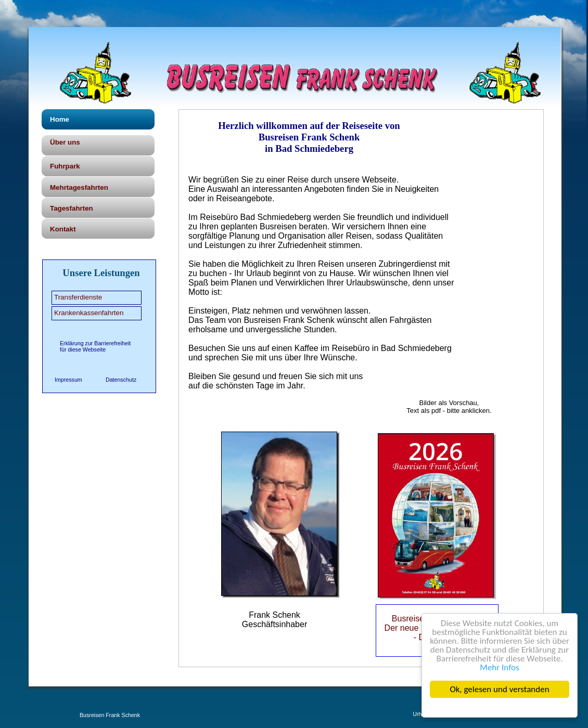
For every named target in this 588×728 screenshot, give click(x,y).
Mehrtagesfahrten (79, 187)
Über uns (65, 142)
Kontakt (63, 229)
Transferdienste (78, 297)
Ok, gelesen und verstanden (500, 689)
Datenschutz (121, 380)
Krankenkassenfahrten (89, 313)
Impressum (68, 380)
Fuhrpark (65, 166)
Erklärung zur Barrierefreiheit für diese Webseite (95, 346)
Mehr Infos (500, 667)
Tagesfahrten (72, 208)
